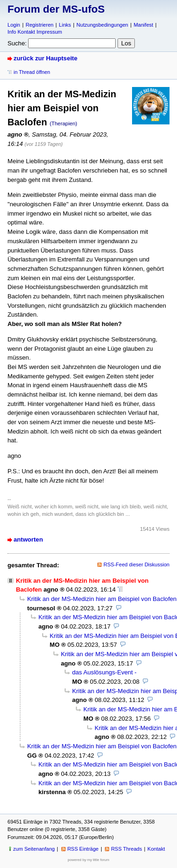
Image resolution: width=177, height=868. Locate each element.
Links (65, 25)
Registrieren (40, 25)
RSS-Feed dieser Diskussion (136, 564)
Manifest (143, 25)
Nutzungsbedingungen (102, 25)
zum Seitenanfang (34, 849)
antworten (28, 539)
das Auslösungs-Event (103, 672)
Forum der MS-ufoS (56, 9)
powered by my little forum (89, 860)
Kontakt (156, 849)
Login (14, 25)
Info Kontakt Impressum (35, 32)
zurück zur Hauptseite (45, 58)
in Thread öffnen (32, 72)
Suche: (17, 43)
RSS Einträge (83, 849)
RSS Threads (126, 849)
